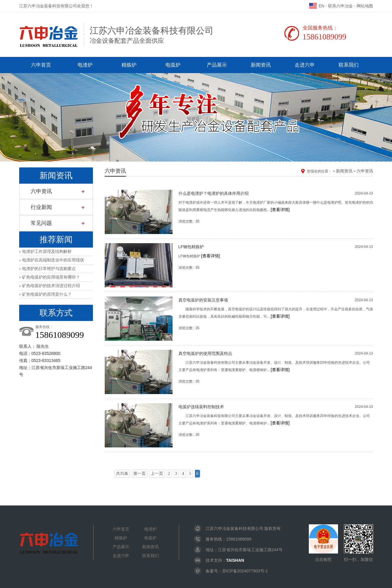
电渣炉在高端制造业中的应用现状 (53, 260)
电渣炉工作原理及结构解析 (47, 251)
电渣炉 (85, 65)
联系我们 (349, 65)
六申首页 (41, 65)
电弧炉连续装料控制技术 (201, 407)
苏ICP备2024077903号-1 (245, 571)
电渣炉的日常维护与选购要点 (49, 269)
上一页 (157, 473)
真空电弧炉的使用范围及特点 (205, 353)
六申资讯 (41, 191)
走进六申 (305, 65)
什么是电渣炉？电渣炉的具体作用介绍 (214, 193)
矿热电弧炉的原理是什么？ (47, 294)
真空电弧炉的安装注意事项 (203, 300)
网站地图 (365, 6)
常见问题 (41, 223)
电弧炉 (173, 65)
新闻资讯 (261, 65)
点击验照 (323, 543)
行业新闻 (41, 207)
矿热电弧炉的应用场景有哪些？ (51, 277)
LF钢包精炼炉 (191, 247)
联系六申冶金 (340, 6)
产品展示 (217, 65)
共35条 (122, 473)
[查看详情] (280, 210)
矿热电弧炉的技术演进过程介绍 (51, 286)
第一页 (140, 473)
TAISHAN (235, 560)
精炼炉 (129, 65)
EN (317, 6)
